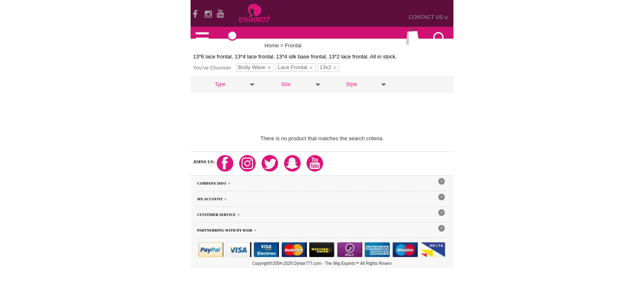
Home (272, 45)
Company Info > (214, 183)
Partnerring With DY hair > (227, 230)
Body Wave (254, 67)
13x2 (328, 67)
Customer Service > (218, 215)
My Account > (212, 199)
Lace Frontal (295, 67)
